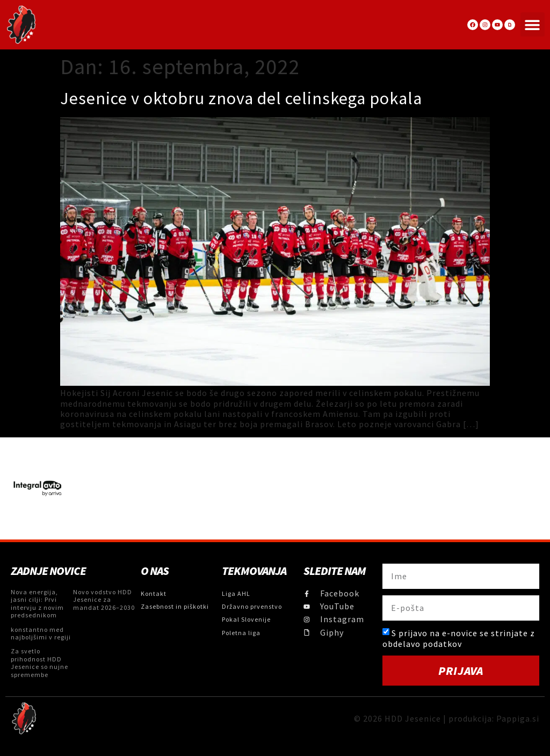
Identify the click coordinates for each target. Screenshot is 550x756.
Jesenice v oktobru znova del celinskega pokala (241, 98)
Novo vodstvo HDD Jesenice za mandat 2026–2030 (104, 600)
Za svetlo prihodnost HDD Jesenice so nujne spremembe (39, 663)
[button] (533, 24)
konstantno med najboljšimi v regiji (41, 633)
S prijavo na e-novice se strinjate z (459, 638)
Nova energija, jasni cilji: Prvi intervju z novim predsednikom (37, 603)
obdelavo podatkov (422, 644)
